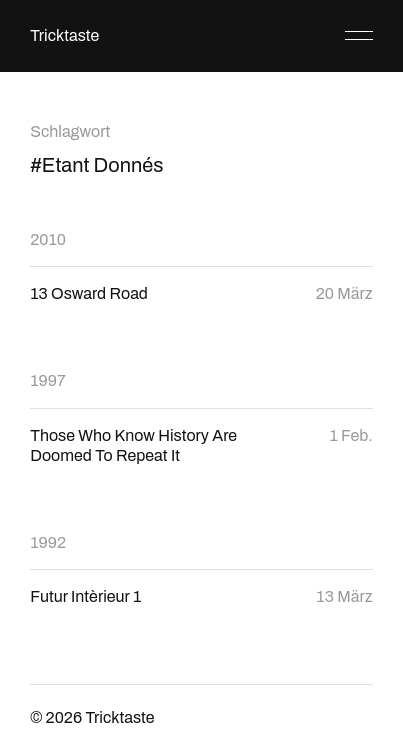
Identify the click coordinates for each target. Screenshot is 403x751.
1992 (48, 542)
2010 (48, 239)
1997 (48, 380)
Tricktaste (64, 35)
